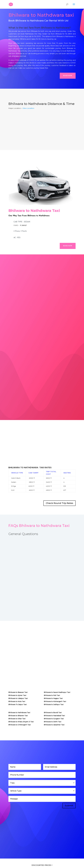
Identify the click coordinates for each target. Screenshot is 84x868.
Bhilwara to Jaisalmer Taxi (54, 725)
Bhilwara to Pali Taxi (52, 695)
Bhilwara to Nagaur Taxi (53, 698)
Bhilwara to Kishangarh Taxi (55, 701)
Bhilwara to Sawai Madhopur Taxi (57, 692)
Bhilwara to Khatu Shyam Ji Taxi (21, 722)
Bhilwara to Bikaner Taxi (18, 716)
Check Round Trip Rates (59, 503)
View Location (28, 108)
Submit (69, 806)
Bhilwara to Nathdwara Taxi (19, 713)
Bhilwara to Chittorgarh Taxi (20, 725)
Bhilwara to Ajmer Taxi (17, 695)
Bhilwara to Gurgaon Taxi (54, 719)
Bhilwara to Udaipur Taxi (18, 698)
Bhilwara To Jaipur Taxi (18, 704)
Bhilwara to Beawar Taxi (18, 692)
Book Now (68, 76)
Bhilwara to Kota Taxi (17, 701)
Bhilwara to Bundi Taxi (53, 713)
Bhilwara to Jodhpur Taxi (54, 704)
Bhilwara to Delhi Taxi (53, 722)
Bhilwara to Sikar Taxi (17, 719)
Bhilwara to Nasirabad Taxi (54, 716)
